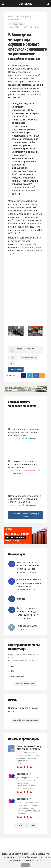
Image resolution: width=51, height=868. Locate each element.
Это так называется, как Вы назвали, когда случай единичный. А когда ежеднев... (29, 613)
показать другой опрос (25, 684)
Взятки (13, 357)
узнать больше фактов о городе (25, 720)
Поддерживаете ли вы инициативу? (24, 647)
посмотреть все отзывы (26, 825)
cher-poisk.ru (26, 4)
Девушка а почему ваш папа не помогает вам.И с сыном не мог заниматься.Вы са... (29, 585)
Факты (13, 700)
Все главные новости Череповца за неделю (26, 515)
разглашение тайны (28, 357)
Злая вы (21, 599)
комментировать (17, 369)
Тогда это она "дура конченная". (27, 627)
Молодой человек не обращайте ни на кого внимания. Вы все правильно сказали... (28, 567)
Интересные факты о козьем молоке (23, 710)
